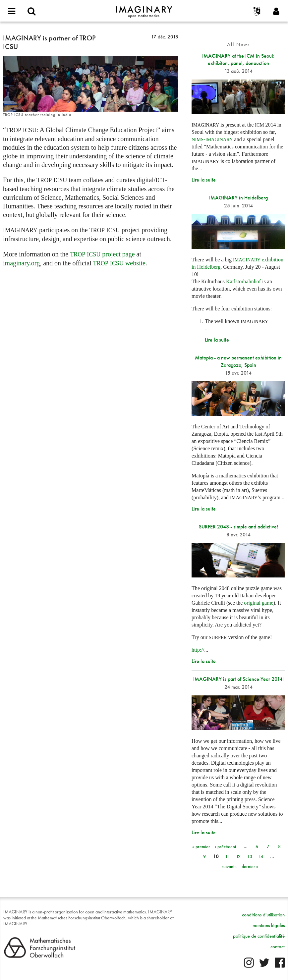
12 (238, 856)
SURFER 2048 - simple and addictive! (238, 527)
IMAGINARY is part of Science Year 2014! (238, 679)
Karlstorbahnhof (243, 281)
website (119, 263)
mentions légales (269, 925)
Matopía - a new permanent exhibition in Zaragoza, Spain (238, 361)
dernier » (250, 866)
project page (102, 254)
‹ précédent (225, 846)
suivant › (229, 866)
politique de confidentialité (259, 936)
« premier (201, 846)
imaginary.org (21, 263)
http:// (198, 650)
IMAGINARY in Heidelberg (238, 198)
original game (259, 603)
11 (227, 856)
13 (250, 856)
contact (278, 947)
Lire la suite (204, 180)
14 (261, 856)
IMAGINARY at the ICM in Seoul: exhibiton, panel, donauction (238, 59)
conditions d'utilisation (263, 915)
